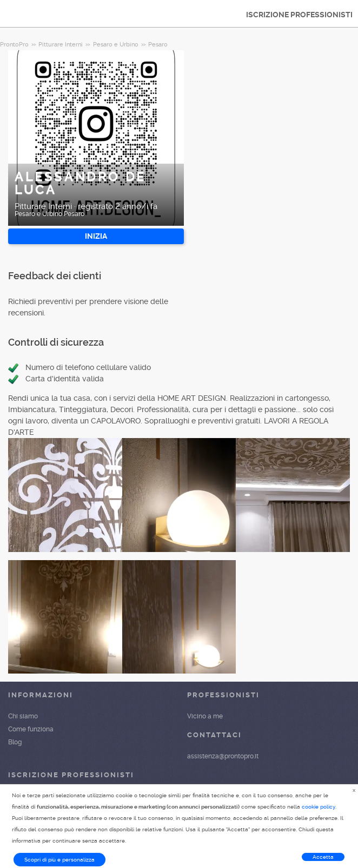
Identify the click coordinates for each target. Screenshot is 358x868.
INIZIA (96, 236)
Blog (15, 742)
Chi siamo (23, 716)
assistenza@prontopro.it (223, 756)
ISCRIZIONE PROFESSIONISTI (299, 15)
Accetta (323, 857)
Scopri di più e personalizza (59, 860)
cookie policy (319, 807)
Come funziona (31, 729)
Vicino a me (205, 716)
